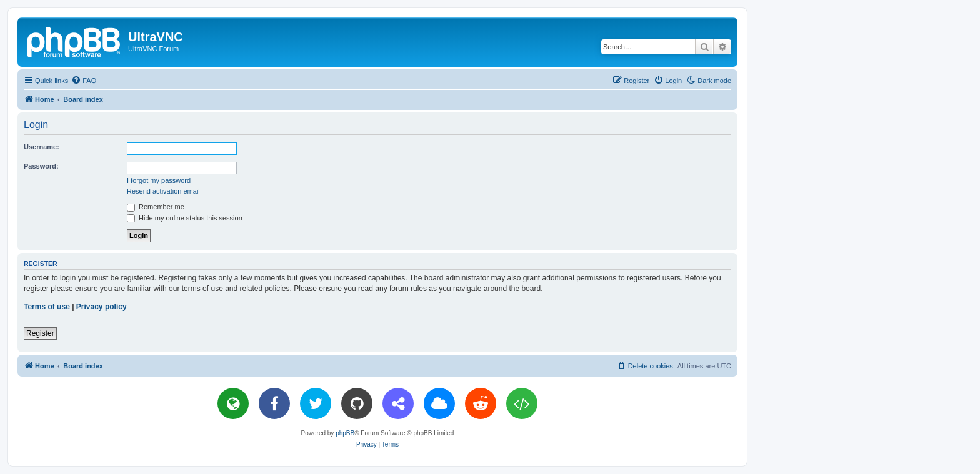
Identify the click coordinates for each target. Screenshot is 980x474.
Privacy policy (102, 307)
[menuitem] (84, 81)
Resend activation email (163, 191)
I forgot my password (159, 180)
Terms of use (47, 307)
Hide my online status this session (185, 218)
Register (40, 333)
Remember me (156, 207)
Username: (42, 147)
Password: (41, 166)
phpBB (345, 433)
